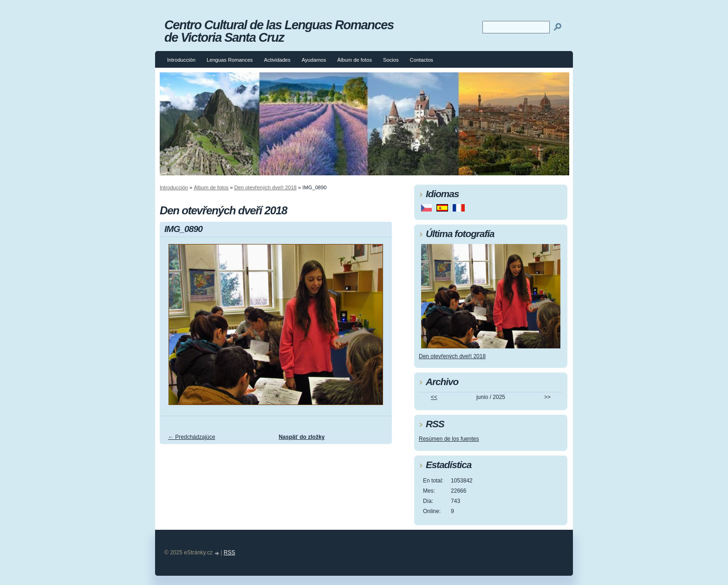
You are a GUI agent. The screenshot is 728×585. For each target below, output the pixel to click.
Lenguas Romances (230, 60)
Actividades (277, 60)
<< (434, 397)
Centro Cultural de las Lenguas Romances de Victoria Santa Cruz (279, 31)
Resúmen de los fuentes (449, 439)
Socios (391, 60)
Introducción (181, 60)
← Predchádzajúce (192, 437)
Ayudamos (314, 60)
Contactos (422, 60)
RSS (230, 553)
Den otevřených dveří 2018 (266, 187)
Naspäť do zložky (302, 437)
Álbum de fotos (354, 60)
